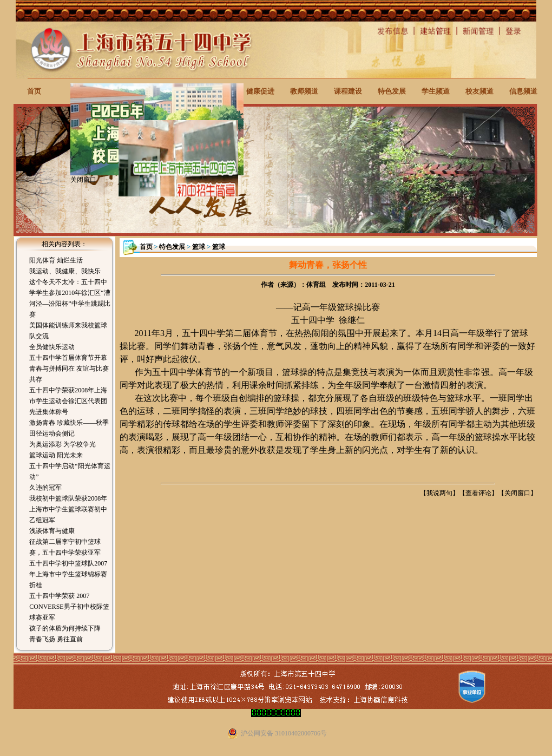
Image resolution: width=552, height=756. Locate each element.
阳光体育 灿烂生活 (56, 260)
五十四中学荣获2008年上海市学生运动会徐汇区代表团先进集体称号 (68, 401)
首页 (34, 91)
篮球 (199, 247)
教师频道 (304, 91)
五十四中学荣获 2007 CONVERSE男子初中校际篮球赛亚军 (69, 607)
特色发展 (392, 91)
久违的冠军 (45, 488)
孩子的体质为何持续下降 (65, 628)
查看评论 (478, 493)
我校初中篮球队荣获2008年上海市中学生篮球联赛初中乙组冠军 (68, 509)
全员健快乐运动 (52, 347)
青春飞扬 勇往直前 (56, 639)
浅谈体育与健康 (52, 531)
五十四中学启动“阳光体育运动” (70, 471)
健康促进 (260, 91)
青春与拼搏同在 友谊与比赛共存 (69, 374)
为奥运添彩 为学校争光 (63, 444)
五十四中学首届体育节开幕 (68, 358)
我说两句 (439, 493)
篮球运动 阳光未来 (56, 455)
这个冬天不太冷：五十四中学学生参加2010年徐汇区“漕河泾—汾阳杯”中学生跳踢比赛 (70, 298)
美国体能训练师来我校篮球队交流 (68, 331)
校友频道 (479, 91)
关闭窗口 (517, 493)
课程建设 (348, 91)
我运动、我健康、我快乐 (65, 271)
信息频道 (523, 91)
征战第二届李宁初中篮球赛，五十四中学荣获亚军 (65, 547)
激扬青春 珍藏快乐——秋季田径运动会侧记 (69, 428)
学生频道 (436, 91)
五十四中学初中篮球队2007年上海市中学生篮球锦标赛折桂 (68, 574)
